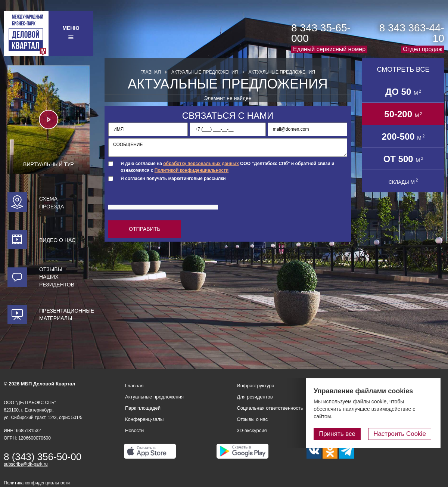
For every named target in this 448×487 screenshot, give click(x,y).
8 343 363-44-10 (412, 33)
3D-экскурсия (252, 430)
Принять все (341, 434)
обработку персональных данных (201, 164)
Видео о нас (57, 240)
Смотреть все (403, 69)
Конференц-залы (144, 419)
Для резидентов (255, 397)
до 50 (403, 92)
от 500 (403, 159)
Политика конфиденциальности (37, 483)
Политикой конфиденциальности (192, 170)
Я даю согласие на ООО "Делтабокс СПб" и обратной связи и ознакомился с (227, 167)
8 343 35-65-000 (321, 33)
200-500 (403, 137)
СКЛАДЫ (403, 182)
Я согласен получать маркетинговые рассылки (173, 179)
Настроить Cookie (402, 434)
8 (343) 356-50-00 (43, 457)
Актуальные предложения (205, 72)
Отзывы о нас (252, 419)
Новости (134, 430)
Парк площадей (143, 408)
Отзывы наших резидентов (57, 277)
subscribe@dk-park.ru (26, 464)
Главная (151, 72)
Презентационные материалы (64, 314)
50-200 (403, 114)
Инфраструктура (255, 386)
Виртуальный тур (49, 164)
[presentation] (165, 199)
